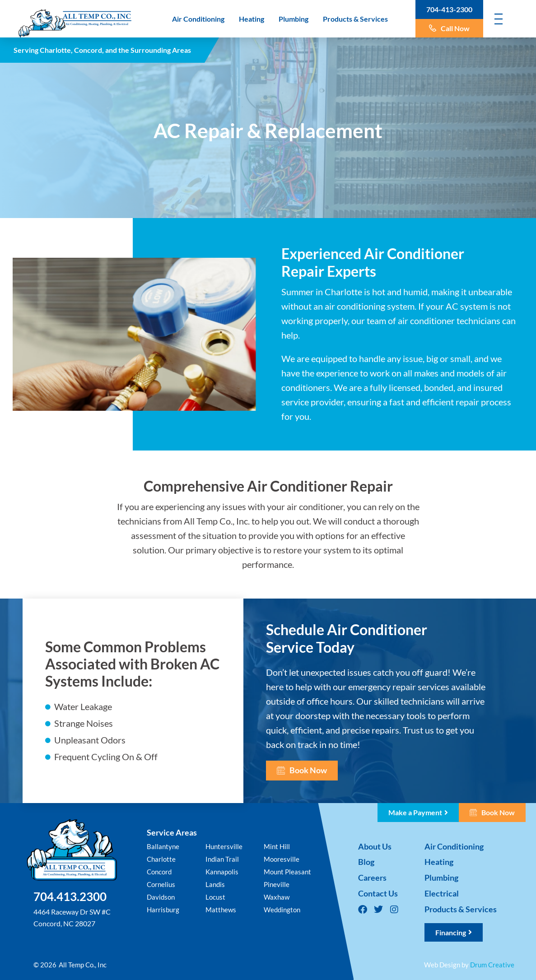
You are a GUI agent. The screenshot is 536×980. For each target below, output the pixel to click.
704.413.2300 (70, 896)
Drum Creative (492, 965)
